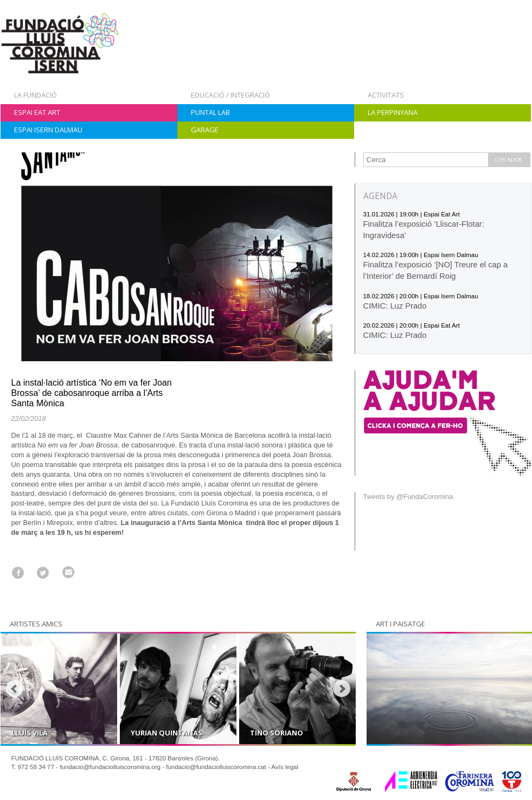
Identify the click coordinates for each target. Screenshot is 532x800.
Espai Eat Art (37, 112)
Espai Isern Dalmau (48, 130)
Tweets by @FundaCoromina (408, 497)
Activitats (386, 95)
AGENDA (380, 196)
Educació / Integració (230, 95)
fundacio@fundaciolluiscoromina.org (110, 767)
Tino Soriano (277, 733)
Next (342, 689)
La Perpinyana (393, 112)
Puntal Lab (210, 112)
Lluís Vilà (30, 733)
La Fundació (36, 95)
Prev (15, 689)
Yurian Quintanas (166, 733)
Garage (205, 130)
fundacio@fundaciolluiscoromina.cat (216, 767)
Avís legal (285, 767)
